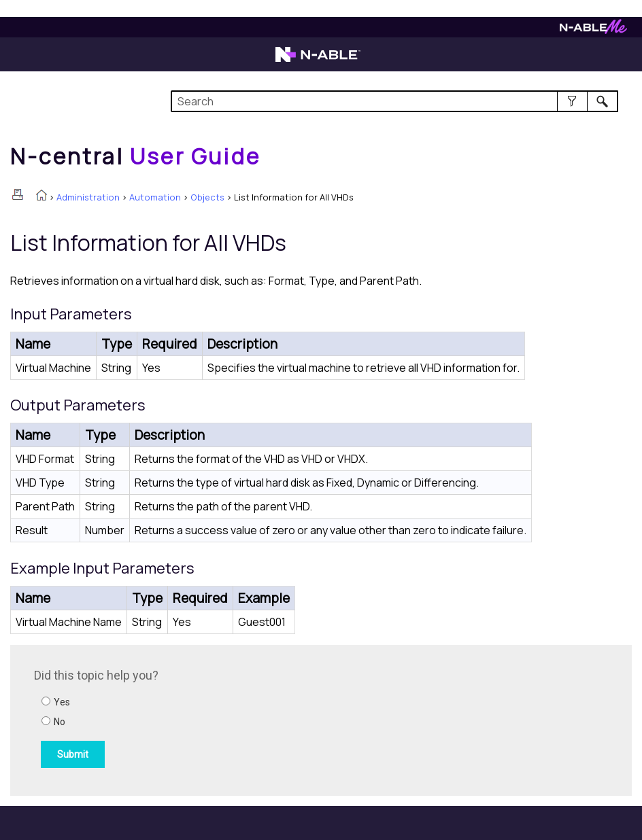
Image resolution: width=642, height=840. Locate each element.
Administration (88, 197)
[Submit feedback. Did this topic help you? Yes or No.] (218, 718)
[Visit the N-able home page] (318, 60)
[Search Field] (394, 101)
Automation (155, 197)
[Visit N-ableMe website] (593, 30)
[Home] (135, 156)
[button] (572, 101)
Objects (207, 197)
